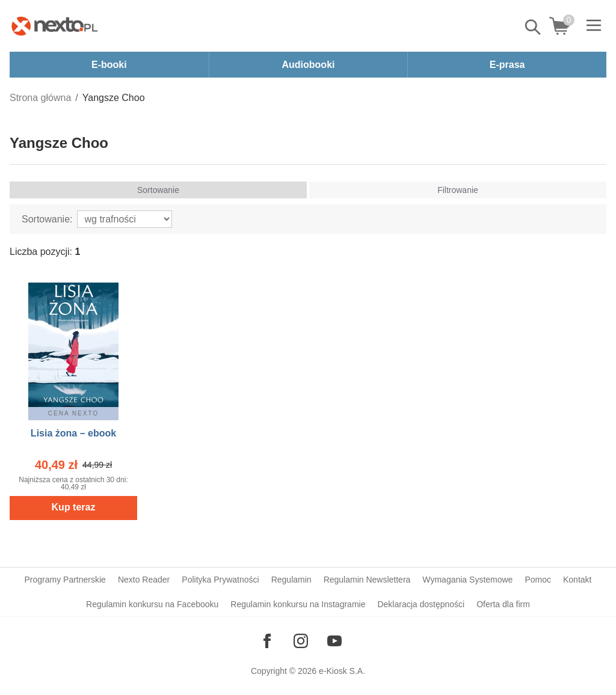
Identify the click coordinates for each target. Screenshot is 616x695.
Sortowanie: (47, 219)
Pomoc (538, 580)
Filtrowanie (458, 190)
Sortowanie (158, 190)
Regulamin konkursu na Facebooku (152, 604)
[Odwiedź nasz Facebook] (267, 641)
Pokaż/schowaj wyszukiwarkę (534, 27)
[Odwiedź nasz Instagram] (301, 641)
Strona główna (40, 98)
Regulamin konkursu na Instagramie (298, 604)
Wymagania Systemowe (467, 580)
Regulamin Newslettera (367, 580)
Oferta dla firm (503, 604)
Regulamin (291, 580)
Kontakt (577, 580)
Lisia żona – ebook (73, 433)
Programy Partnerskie (65, 580)
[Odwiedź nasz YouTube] (334, 641)
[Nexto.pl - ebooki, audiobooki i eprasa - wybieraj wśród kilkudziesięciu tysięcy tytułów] (55, 26)
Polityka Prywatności (220, 580)
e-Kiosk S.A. (342, 671)
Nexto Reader (144, 580)
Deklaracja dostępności (421, 604)
